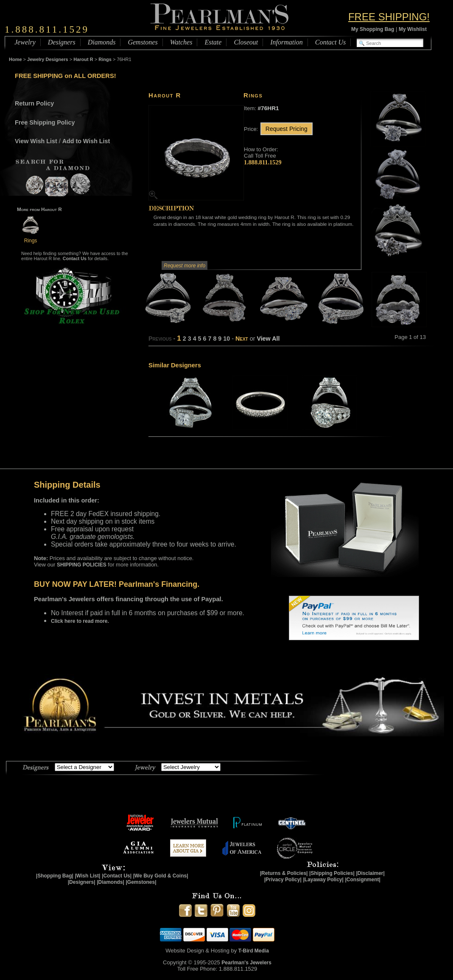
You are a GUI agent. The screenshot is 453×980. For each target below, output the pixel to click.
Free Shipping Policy (45, 122)
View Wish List (36, 141)
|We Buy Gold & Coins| (161, 876)
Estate (213, 42)
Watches (181, 42)
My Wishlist (413, 29)
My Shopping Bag (373, 29)
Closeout (246, 42)
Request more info (185, 266)
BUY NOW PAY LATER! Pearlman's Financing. (117, 584)
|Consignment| (363, 880)
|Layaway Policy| (323, 880)
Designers (62, 42)
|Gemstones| (141, 882)
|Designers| (82, 882)
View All (268, 339)
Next (242, 339)
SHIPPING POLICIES (82, 565)
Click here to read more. (80, 621)
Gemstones (143, 42)
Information (286, 42)
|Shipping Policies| (332, 873)
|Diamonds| (110, 882)
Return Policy (34, 103)
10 (226, 339)
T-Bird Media (254, 951)
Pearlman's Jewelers (246, 963)
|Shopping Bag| (55, 876)
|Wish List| (87, 876)
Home (15, 59)
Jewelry (25, 42)
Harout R (83, 59)
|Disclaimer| (370, 873)
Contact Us (330, 42)
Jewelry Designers (48, 59)
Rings (105, 59)
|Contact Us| (117, 876)
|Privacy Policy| (283, 880)
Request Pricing (287, 129)
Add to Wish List (86, 141)
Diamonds (102, 42)
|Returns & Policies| (284, 873)
